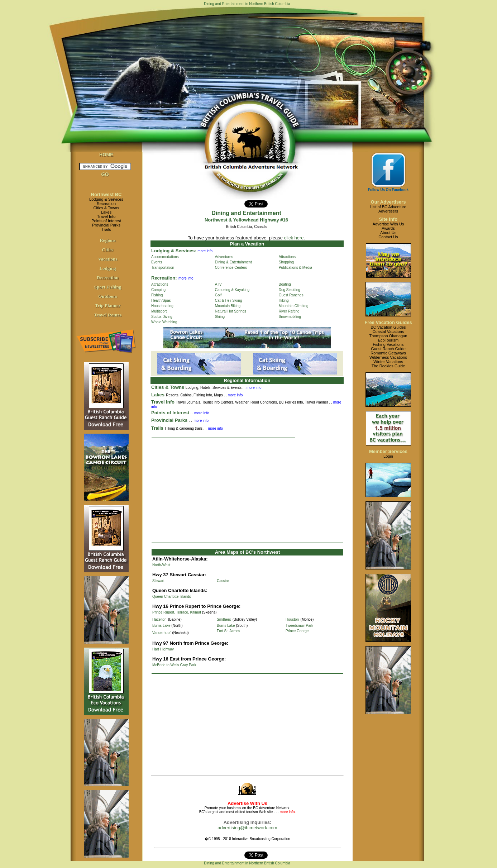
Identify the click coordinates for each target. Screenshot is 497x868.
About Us (388, 233)
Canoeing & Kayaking (232, 290)
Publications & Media (295, 268)
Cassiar (223, 581)
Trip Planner (108, 306)
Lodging (107, 268)
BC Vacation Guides (388, 327)
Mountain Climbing (294, 306)
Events (157, 262)
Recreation (106, 204)
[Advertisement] (248, 490)
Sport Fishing (108, 287)
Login (388, 456)
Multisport (159, 311)
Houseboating (162, 306)
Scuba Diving (162, 317)
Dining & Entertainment (233, 262)
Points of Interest (106, 221)
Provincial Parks (106, 225)
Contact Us (388, 237)
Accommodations (165, 257)
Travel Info (106, 216)
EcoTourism (388, 340)
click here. (295, 238)
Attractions (287, 257)
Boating (285, 284)
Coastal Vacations (388, 332)
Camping (158, 290)
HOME (106, 155)
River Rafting (289, 311)
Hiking (284, 301)
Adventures (224, 257)
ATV (218, 284)
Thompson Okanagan (388, 336)
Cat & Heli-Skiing (229, 301)
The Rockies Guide (388, 366)
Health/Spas (161, 301)
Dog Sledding (290, 290)
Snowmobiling (290, 317)
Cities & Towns (106, 208)
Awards (388, 228)
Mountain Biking (228, 306)
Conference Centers (231, 268)
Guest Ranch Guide (388, 349)
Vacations (108, 259)
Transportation (163, 268)
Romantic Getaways (388, 353)
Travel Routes (108, 315)
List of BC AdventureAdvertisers (388, 209)
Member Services (388, 451)
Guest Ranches (291, 295)
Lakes (106, 212)
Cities (108, 250)
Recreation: (164, 278)
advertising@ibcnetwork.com (247, 828)
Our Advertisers (388, 202)
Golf (218, 295)
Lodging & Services (106, 199)
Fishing (157, 295)
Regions (107, 240)
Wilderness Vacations (388, 357)
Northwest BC (106, 194)
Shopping (286, 262)
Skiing (220, 317)
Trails (106, 229)
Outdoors (108, 296)
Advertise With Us (388, 224)
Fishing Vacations (388, 344)
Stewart (158, 581)
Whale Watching (164, 322)
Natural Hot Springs (231, 311)
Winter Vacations (388, 362)
